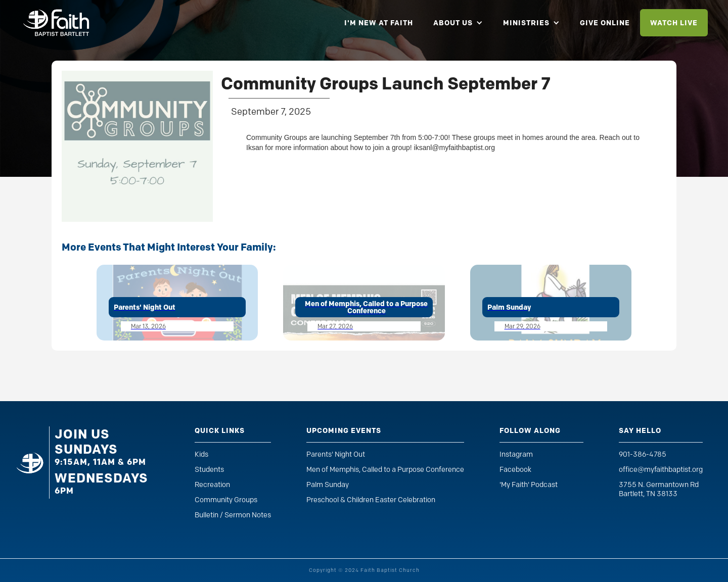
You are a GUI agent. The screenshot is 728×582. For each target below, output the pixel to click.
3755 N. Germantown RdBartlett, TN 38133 (659, 489)
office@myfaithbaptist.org (661, 470)
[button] (458, 23)
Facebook (515, 470)
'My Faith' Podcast (529, 485)
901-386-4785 (643, 454)
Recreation (212, 485)
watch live (674, 23)
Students (209, 470)
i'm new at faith (379, 23)
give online (605, 23)
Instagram (516, 454)
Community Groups (226, 500)
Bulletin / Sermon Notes (233, 515)
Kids (201, 454)
